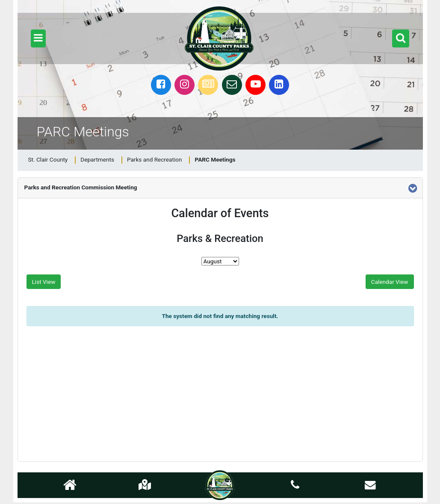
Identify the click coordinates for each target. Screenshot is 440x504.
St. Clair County (48, 159)
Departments (97, 159)
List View (44, 282)
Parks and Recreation (155, 159)
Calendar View (390, 282)
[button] (38, 38)
